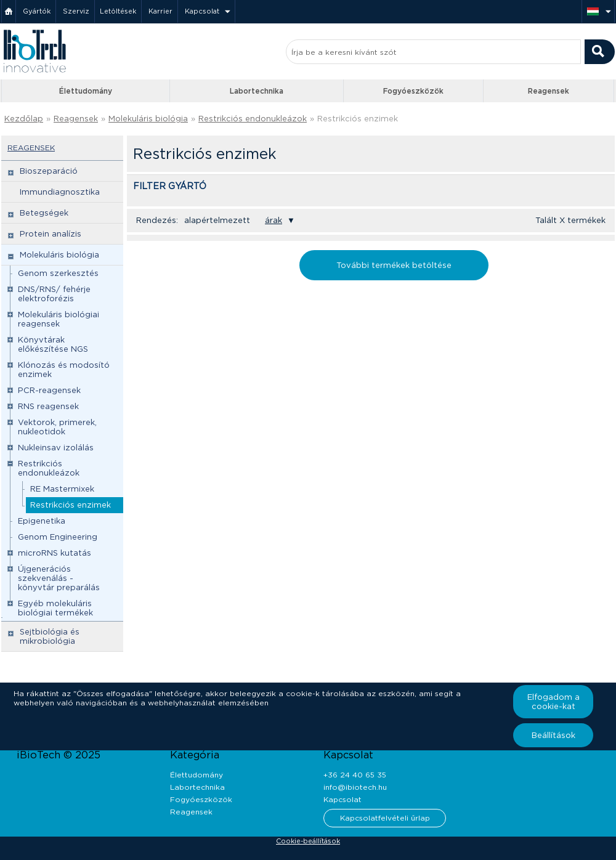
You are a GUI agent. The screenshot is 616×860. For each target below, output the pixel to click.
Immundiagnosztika (60, 192)
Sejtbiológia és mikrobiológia (50, 636)
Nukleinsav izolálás (56, 448)
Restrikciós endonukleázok (253, 119)
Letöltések (118, 11)
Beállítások (553, 735)
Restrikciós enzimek (358, 119)
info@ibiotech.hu (355, 787)
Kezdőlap (24, 119)
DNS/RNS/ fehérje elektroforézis (54, 294)
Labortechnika (257, 91)
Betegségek (44, 213)
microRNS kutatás (55, 553)
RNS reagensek (48, 406)
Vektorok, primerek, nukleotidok (57, 427)
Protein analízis (51, 234)
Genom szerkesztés (58, 273)
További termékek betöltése (394, 265)
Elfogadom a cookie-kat (553, 702)
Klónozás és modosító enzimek (64, 370)
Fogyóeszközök (413, 91)
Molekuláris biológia (148, 119)
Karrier (160, 11)
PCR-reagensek (49, 390)
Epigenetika (42, 521)
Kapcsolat (202, 11)
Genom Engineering (58, 537)
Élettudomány (86, 91)
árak (274, 220)
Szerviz (76, 11)
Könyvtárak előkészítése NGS (53, 344)
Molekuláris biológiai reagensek (59, 319)
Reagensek (549, 91)
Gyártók (37, 11)
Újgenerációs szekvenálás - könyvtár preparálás (59, 578)
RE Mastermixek (62, 489)
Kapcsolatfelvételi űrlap (385, 818)
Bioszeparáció (49, 171)
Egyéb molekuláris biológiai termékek (55, 608)
